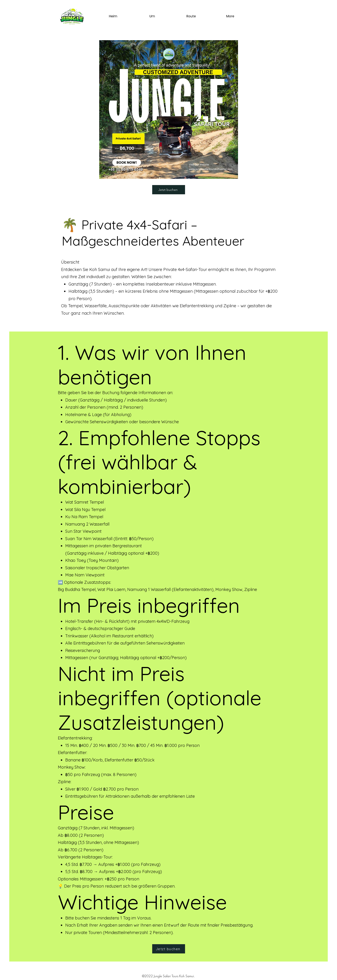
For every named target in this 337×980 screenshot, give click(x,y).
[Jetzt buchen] (169, 190)
